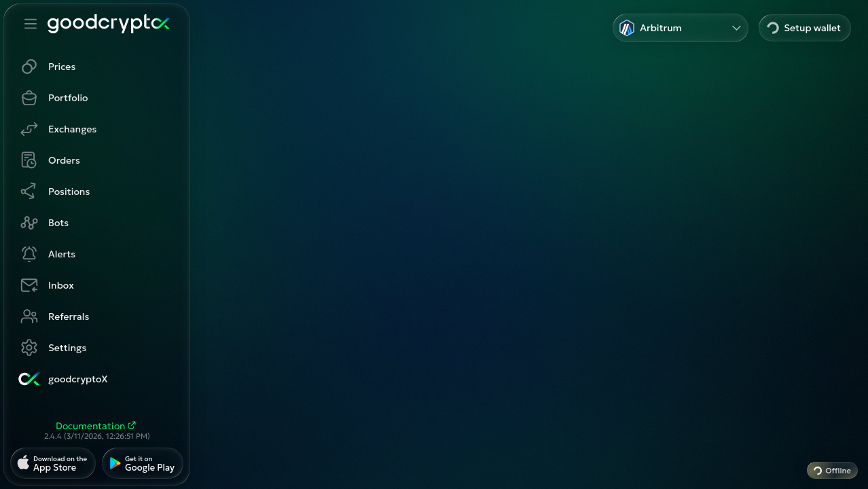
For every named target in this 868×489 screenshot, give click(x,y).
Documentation (97, 426)
